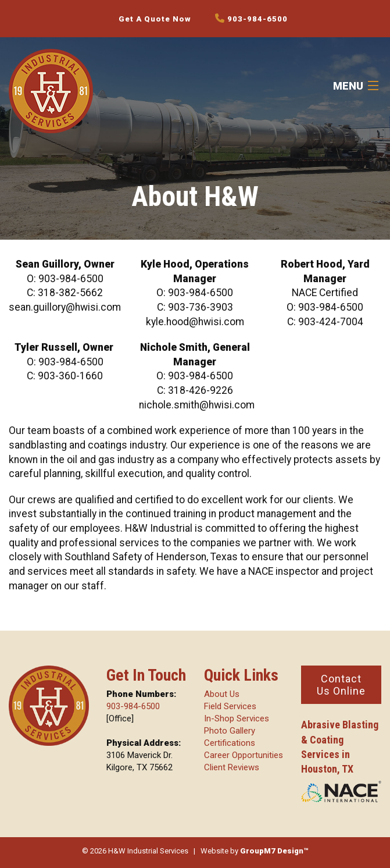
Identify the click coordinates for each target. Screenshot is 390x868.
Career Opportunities (244, 755)
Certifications (230, 743)
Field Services (230, 706)
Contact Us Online (341, 685)
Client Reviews (232, 767)
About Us (222, 694)
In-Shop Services (237, 718)
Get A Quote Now (155, 19)
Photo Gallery (230, 731)
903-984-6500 (251, 18)
